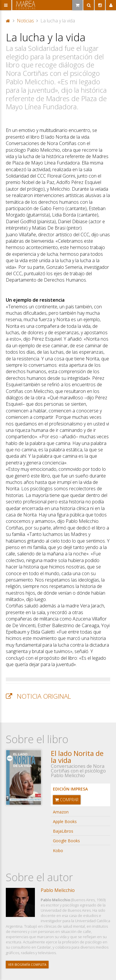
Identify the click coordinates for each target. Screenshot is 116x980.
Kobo (58, 851)
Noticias (25, 21)
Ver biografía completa (27, 965)
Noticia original (44, 696)
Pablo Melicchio (58, 890)
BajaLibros (63, 831)
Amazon (61, 812)
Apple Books (65, 821)
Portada (8, 21)
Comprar (67, 800)
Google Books (66, 841)
